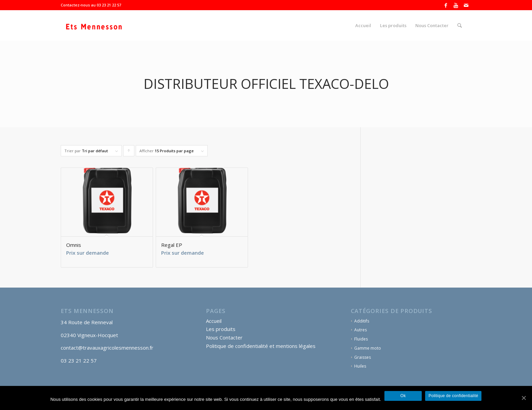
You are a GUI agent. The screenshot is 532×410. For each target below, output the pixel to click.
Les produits (221, 329)
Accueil (214, 321)
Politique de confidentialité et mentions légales (261, 346)
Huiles (360, 366)
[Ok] (524, 398)
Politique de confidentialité (453, 396)
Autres (360, 330)
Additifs (362, 321)
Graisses (363, 357)
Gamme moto (368, 348)
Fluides (361, 339)
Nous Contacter (224, 337)
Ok (403, 396)
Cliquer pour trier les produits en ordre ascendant (129, 152)
